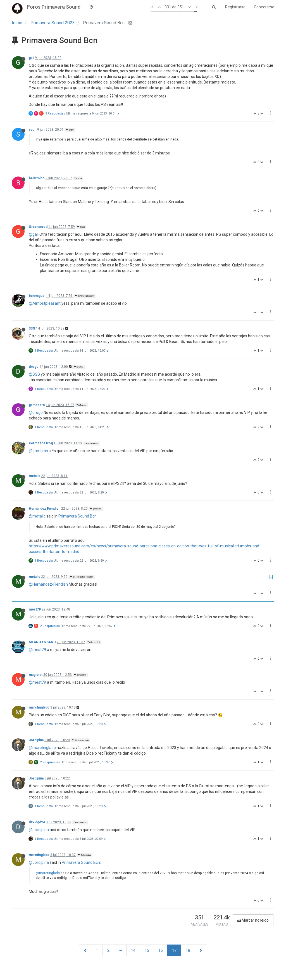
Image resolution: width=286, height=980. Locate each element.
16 (161, 950)
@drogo (81, 405)
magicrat (36, 675)
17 (174, 950)
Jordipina (36, 740)
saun (33, 130)
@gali (70, 130)
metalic (34, 476)
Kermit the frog (41, 443)
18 (188, 950)
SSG (32, 328)
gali (31, 58)
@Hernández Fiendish (82, 577)
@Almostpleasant (84, 296)
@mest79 (94, 642)
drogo (34, 367)
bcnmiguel (37, 296)
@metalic (96, 509)
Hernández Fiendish (45, 509)
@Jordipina (80, 822)
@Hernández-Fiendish (48, 584)
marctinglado (39, 707)
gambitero (37, 405)
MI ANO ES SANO (42, 642)
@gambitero (91, 443)
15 (147, 950)
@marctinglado (80, 740)
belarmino (37, 178)
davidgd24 (37, 822)
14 (133, 950)
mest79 (35, 609)
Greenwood (38, 227)
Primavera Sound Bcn (78, 516)
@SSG (78, 367)
